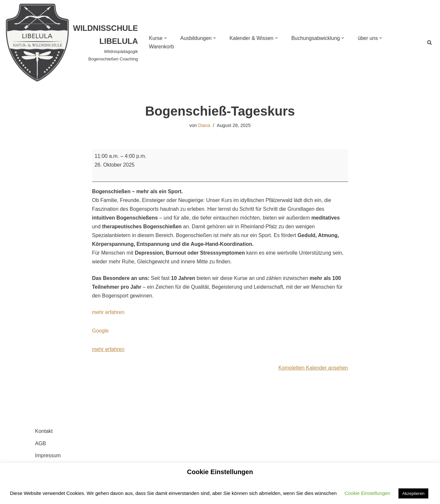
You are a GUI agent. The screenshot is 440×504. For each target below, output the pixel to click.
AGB (41, 444)
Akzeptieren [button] (414, 493)
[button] (165, 38)
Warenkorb (162, 47)
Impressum (48, 456)
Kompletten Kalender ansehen (313, 369)
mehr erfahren (109, 313)
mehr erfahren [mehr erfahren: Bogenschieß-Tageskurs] (109, 350)
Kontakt (44, 432)
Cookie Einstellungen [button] (367, 493)
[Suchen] (429, 42)
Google (101, 332)
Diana (204, 125)
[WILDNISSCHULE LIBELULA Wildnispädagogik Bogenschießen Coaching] (71, 42)
